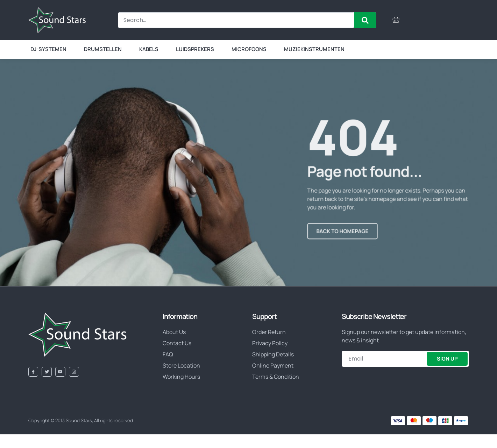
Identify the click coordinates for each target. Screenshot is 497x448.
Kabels (149, 49)
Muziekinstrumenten (314, 49)
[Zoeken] (365, 20)
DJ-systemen (48, 49)
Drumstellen (103, 49)
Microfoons (249, 49)
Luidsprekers (195, 49)
